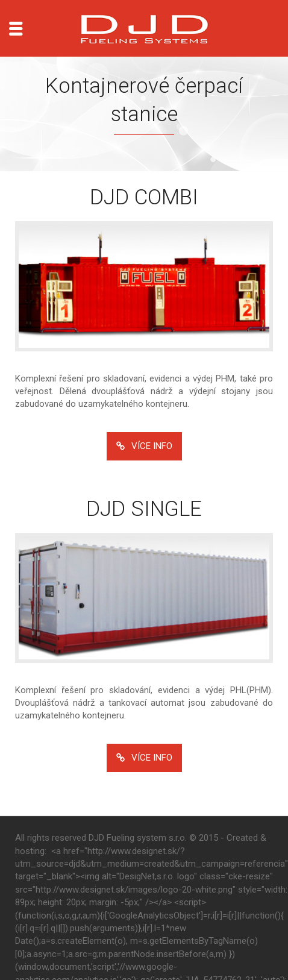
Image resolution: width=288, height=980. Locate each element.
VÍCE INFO (144, 446)
